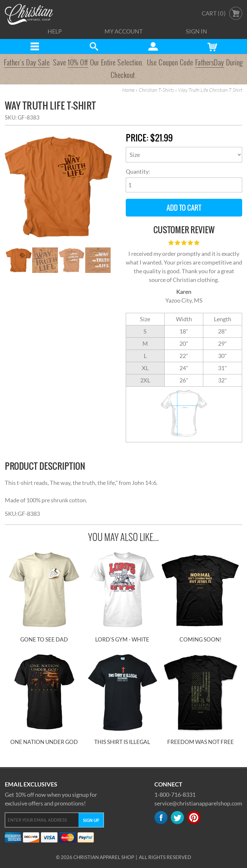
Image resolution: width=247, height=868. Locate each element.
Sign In (197, 31)
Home (128, 90)
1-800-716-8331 (175, 795)
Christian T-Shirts (156, 90)
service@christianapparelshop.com (198, 803)
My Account (124, 31)
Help (55, 31)
